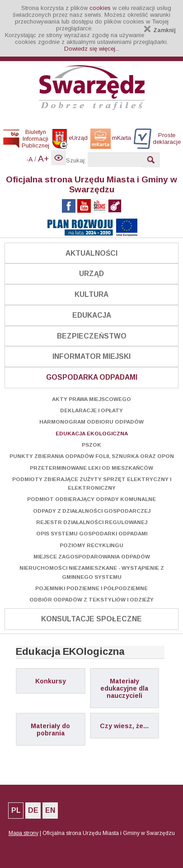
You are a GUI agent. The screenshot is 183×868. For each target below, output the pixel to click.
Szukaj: (76, 160)
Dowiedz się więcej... (92, 49)
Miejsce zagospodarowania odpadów (92, 556)
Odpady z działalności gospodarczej (92, 511)
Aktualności (91, 253)
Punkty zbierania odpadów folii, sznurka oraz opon (92, 456)
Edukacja (92, 315)
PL (16, 810)
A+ (43, 159)
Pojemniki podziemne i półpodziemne (91, 588)
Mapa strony (23, 833)
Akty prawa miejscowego (91, 399)
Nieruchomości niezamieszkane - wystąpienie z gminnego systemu (92, 572)
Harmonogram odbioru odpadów (91, 422)
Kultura (91, 294)
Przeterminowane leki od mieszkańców (91, 468)
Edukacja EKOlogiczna (92, 433)
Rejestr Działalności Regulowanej (92, 522)
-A (29, 159)
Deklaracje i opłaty (91, 410)
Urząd (91, 274)
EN (50, 810)
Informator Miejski (91, 356)
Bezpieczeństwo (92, 336)
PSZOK (91, 445)
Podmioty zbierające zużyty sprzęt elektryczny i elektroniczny (92, 483)
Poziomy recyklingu (91, 545)
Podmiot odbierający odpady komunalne (91, 499)
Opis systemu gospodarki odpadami (92, 533)
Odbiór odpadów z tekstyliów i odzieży (91, 599)
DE (33, 810)
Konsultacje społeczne (91, 619)
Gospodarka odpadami (92, 377)
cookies (100, 8)
